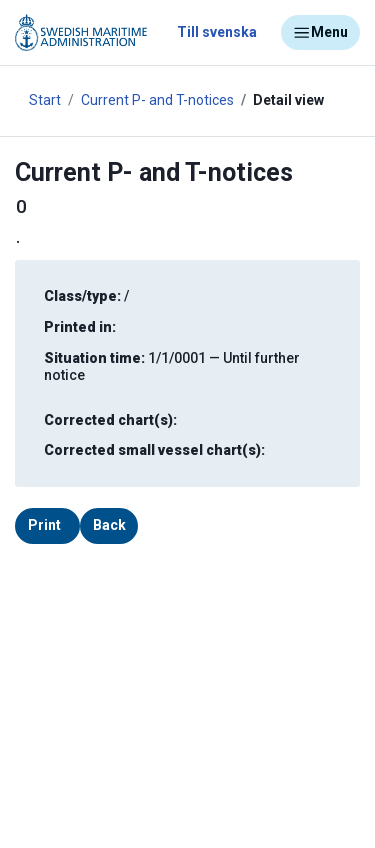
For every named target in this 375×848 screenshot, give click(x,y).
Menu (320, 33)
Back (109, 525)
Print (44, 525)
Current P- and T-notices (157, 100)
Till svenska (217, 32)
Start (45, 100)
